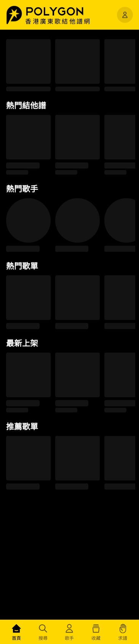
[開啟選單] (125, 15)
